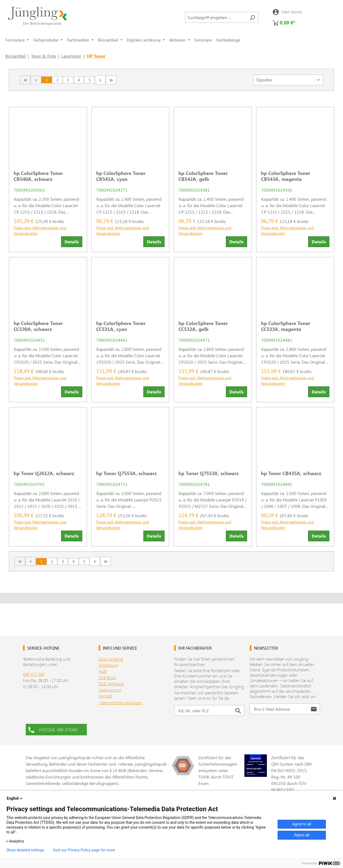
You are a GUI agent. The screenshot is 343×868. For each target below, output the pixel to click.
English (15, 798)
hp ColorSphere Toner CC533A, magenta (286, 326)
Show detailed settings (25, 850)
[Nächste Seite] (100, 80)
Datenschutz (110, 690)
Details (72, 242)
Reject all (302, 835)
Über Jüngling (111, 659)
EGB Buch (107, 677)
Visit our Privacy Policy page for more (84, 850)
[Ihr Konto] (287, 12)
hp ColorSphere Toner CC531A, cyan (121, 326)
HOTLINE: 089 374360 (53, 729)
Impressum (108, 665)
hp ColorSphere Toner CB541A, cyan (121, 176)
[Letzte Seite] (111, 80)
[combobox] (216, 17)
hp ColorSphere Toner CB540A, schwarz (38, 176)
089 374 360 (34, 674)
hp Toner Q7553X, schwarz (209, 473)
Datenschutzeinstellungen (121, 703)
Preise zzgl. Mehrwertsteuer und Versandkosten (40, 230)
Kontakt (105, 696)
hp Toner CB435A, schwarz (291, 473)
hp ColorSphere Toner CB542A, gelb (203, 176)
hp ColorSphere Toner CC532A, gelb (203, 326)
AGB (103, 671)
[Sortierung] (288, 80)
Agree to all (302, 824)
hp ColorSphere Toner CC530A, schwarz (38, 326)
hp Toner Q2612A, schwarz (44, 473)
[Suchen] (252, 17)
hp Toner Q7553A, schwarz (126, 473)
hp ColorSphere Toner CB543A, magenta (286, 176)
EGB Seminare (111, 683)
